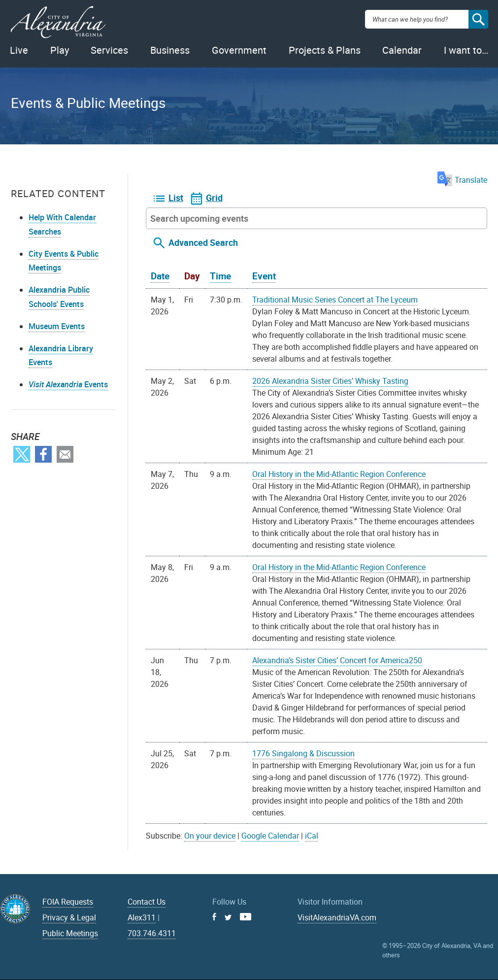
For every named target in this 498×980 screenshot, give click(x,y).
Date (160, 276)
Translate (462, 180)
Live (19, 50)
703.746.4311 (152, 933)
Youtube (246, 917)
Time (220, 276)
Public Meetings (70, 933)
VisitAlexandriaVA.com (337, 917)
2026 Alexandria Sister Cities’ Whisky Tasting (330, 381)
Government (239, 50)
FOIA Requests (68, 902)
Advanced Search (203, 242)
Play (60, 50)
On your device (210, 836)
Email (65, 454)
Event (264, 276)
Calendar (402, 50)
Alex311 (142, 917)
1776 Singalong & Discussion (303, 753)
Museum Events (57, 326)
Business (170, 50)
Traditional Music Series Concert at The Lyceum (335, 300)
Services (109, 50)
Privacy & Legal (69, 917)
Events (68, 384)
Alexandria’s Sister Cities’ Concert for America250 (337, 660)
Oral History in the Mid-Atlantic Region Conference (339, 474)
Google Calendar (270, 836)
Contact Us (147, 902)
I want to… (466, 50)
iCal (312, 836)
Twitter (22, 454)
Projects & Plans (325, 50)
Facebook (43, 454)
